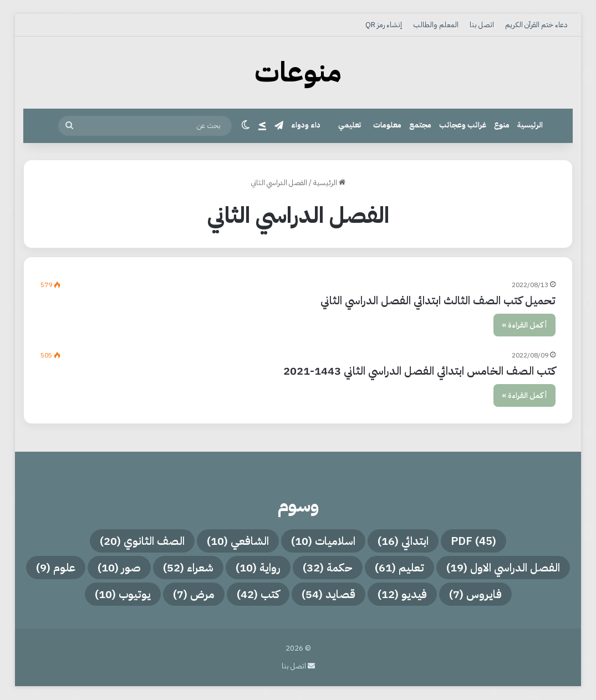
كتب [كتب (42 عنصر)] (258, 594)
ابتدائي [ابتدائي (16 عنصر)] (403, 541)
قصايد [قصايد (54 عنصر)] (328, 594)
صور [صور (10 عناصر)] (119, 568)
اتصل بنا (482, 25)
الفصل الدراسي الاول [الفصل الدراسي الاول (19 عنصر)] (503, 568)
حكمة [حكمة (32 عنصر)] (328, 568)
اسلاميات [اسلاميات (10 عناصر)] (323, 541)
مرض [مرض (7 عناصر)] (194, 594)
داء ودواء (306, 125)
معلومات (387, 125)
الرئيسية (530, 125)
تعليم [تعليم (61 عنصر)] (399, 568)
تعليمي (350, 125)
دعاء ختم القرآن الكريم (536, 25)
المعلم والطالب (436, 25)
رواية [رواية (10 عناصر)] (258, 568)
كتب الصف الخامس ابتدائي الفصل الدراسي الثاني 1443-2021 (419, 371)
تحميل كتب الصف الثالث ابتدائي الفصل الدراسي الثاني (438, 300)
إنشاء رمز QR (384, 25)
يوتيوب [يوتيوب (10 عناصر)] (123, 594)
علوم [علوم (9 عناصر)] (56, 568)
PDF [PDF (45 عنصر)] (473, 541)
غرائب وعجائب (463, 125)
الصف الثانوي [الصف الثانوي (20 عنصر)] (142, 541)
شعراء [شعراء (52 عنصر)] (188, 568)
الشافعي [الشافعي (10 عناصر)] (238, 541)
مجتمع (420, 125)
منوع (502, 125)
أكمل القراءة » (524, 325)
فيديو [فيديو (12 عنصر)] (402, 594)
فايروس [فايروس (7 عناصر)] (475, 594)
